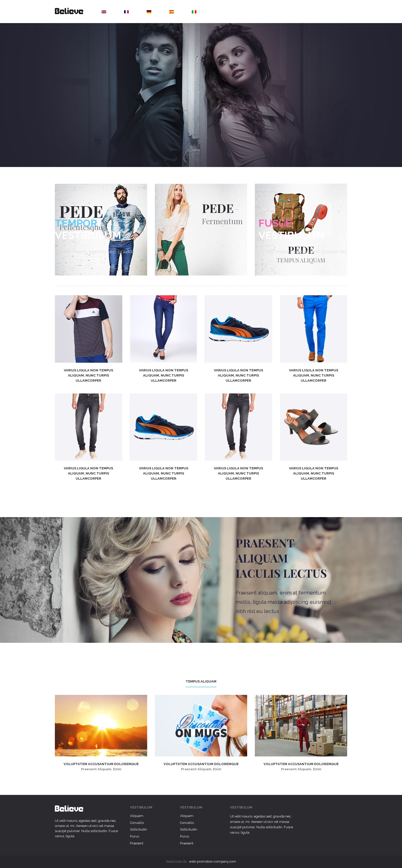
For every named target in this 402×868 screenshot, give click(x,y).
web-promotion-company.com (213, 861)
